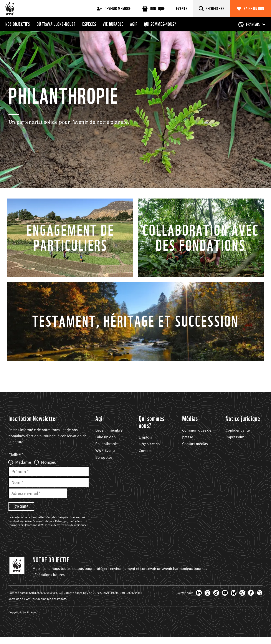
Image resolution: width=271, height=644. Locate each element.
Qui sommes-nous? (160, 24)
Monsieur (50, 469)
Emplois (145, 444)
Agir (134, 24)
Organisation (149, 450)
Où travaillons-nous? (56, 24)
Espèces (89, 24)
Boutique (154, 9)
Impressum (235, 443)
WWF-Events (105, 457)
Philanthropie (107, 450)
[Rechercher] (212, 9)
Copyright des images (22, 619)
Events (182, 9)
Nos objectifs (18, 24)
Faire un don (254, 9)
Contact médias (195, 450)
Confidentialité (238, 437)
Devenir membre (114, 9)
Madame (23, 469)
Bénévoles (104, 464)
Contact (145, 457)
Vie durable (113, 24)
